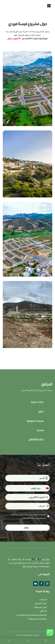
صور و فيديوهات (40, 607)
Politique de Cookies (37, 619)
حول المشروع (41, 603)
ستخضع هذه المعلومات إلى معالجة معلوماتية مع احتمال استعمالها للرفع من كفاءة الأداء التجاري (29, 516)
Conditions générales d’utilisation (32, 615)
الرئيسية (43, 599)
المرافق (43, 611)
